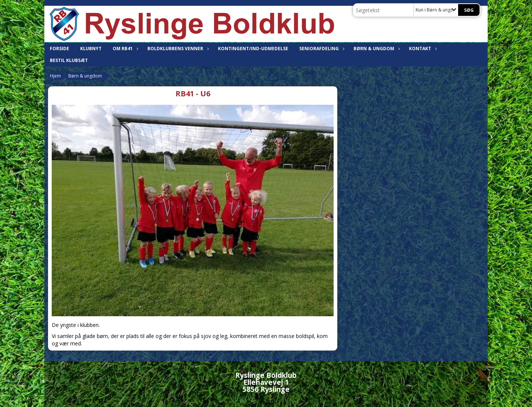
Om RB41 (125, 49)
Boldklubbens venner (177, 49)
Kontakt (422, 49)
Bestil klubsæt (69, 60)
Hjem (55, 76)
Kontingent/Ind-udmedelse (253, 49)
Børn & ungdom (376, 49)
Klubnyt (91, 49)
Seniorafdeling (321, 49)
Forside (59, 49)
